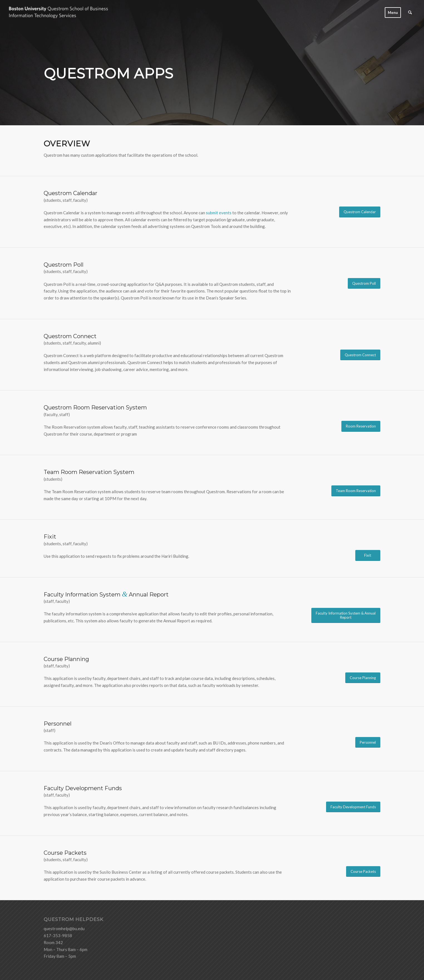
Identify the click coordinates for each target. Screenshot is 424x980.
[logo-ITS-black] (64, 13)
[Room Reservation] (361, 426)
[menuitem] (393, 13)
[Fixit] (368, 555)
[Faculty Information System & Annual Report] (346, 615)
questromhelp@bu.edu (64, 929)
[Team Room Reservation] (356, 491)
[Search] (410, 13)
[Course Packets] (363, 872)
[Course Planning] (363, 678)
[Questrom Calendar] (360, 212)
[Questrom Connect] (360, 355)
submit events (219, 213)
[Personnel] (368, 742)
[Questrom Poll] (364, 283)
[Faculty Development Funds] (353, 807)
